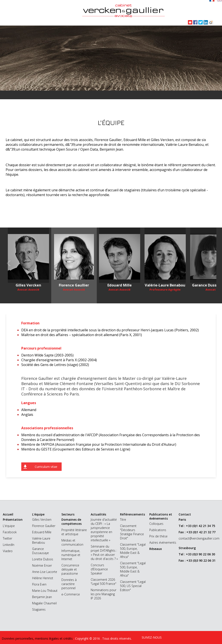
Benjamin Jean (42, 597)
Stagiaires (39, 609)
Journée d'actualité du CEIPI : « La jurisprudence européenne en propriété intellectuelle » (104, 530)
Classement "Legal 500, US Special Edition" (133, 586)
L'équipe (9, 526)
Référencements (132, 514)
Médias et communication (72, 542)
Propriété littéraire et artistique (74, 532)
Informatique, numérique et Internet (71, 555)
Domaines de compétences (72, 522)
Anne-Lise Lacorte (45, 572)
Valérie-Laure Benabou (41, 540)
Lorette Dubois (43, 559)
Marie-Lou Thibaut (45, 591)
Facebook (10, 532)
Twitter (7, 538)
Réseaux (156, 549)
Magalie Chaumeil (44, 603)
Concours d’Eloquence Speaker (99, 569)
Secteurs (68, 514)
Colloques (156, 524)
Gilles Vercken (42, 520)
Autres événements (163, 542)
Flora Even (39, 584)
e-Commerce (71, 594)
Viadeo (8, 551)
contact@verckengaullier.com (199, 538)
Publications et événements (161, 516)
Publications (158, 530)
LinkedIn (9, 545)
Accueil (8, 514)
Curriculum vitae (46, 467)
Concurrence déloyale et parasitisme (70, 569)
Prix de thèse (158, 536)
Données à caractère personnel (69, 584)
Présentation (13, 520)
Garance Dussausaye (40, 551)
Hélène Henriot (43, 578)
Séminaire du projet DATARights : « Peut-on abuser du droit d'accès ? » (104, 553)
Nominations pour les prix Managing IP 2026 (104, 594)
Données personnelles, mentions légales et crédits (38, 638)
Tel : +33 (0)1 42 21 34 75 (197, 526)
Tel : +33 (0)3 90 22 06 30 (197, 554)
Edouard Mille (42, 532)
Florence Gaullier (44, 526)
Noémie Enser (42, 565)
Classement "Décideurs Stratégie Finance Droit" (132, 532)
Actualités (98, 514)
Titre (123, 520)
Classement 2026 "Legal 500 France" (104, 582)
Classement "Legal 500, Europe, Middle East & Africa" (133, 551)
